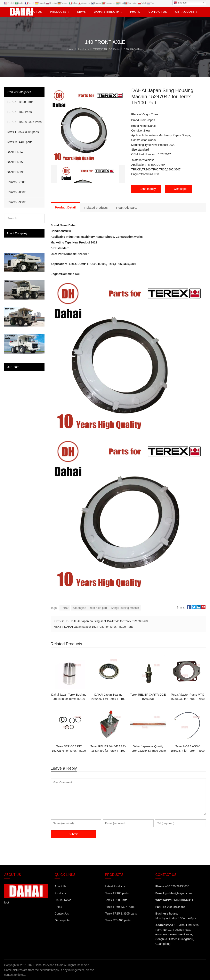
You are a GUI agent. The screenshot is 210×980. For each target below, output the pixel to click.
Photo (58, 907)
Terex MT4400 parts (20, 142)
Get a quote (62, 920)
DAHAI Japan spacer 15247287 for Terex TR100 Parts (99, 626)
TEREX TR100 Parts (20, 102)
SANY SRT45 (15, 152)
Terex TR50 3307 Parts (120, 907)
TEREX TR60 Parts (19, 112)
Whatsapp (180, 189)
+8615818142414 (182, 900)
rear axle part (98, 608)
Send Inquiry (148, 189)
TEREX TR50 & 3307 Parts (24, 122)
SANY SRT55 (15, 162)
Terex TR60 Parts (116, 900)
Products (60, 893)
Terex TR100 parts (117, 893)
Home (15, 12)
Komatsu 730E (16, 182)
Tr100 (65, 608)
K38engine (79, 608)
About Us (60, 886)
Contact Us (62, 913)
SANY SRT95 (15, 172)
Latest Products (115, 886)
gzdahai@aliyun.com (178, 893)
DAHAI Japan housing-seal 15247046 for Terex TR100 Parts (110, 621)
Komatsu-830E (16, 192)
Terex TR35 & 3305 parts (23, 132)
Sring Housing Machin (125, 608)
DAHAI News (63, 900)
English (180, 3)
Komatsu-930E (16, 202)
